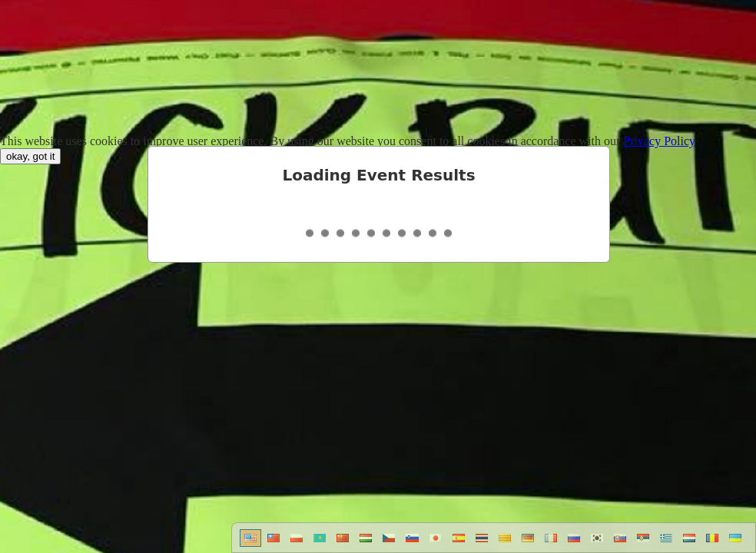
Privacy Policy (659, 141)
